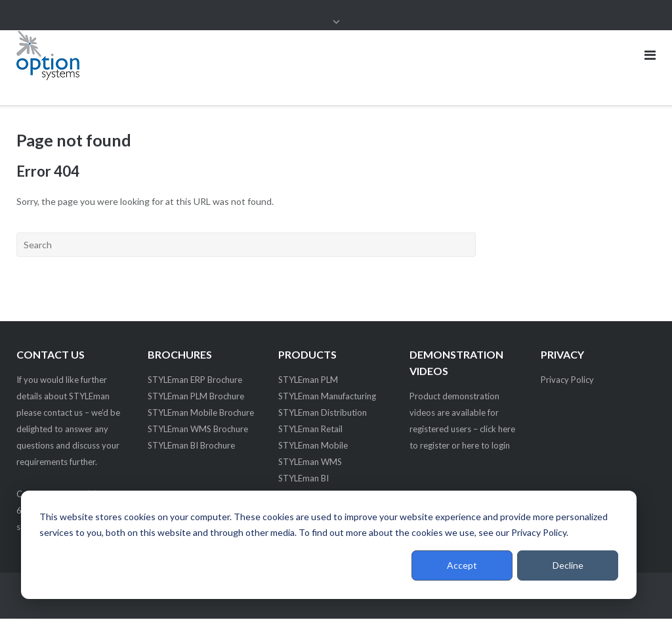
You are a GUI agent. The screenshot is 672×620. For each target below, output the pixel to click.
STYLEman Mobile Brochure (201, 414)
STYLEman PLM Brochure (196, 397)
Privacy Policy (567, 381)
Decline (568, 565)
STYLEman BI (304, 479)
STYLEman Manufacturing (327, 397)
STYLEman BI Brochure (191, 447)
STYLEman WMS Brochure (198, 430)
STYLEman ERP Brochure (195, 381)
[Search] (246, 245)
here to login (486, 447)
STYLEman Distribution (323, 414)
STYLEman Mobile (313, 447)
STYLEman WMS (310, 463)
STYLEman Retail (310, 430)
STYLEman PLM (308, 381)
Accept (462, 565)
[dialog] (329, 545)
